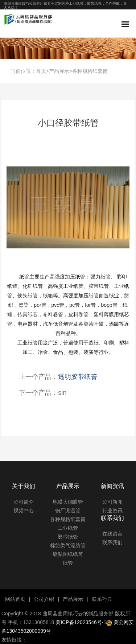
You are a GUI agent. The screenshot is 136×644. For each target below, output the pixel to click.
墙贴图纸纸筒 (68, 554)
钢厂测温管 (68, 511)
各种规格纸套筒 (90, 71)
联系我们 (112, 542)
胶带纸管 (68, 537)
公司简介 (24, 502)
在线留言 (112, 534)
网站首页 (15, 599)
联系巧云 (102, 599)
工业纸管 (68, 528)
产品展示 (59, 71)
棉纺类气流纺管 (68, 545)
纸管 (68, 563)
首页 (41, 71)
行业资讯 (112, 511)
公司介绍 (44, 599)
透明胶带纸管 (78, 377)
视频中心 (24, 511)
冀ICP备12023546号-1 (81, 622)
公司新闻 (112, 502)
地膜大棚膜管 (68, 502)
